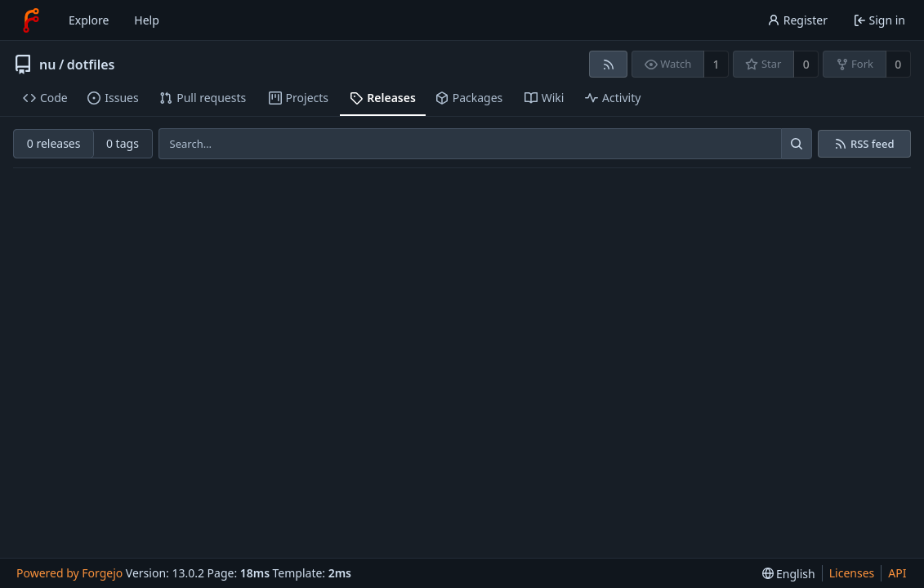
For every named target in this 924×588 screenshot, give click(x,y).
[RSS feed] (608, 64)
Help (147, 20)
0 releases (54, 143)
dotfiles (91, 65)
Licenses (852, 573)
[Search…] (797, 144)
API (897, 573)
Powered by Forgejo (69, 573)
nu (47, 65)
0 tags (123, 143)
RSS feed (873, 144)
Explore (89, 20)
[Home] (31, 20)
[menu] (789, 574)
